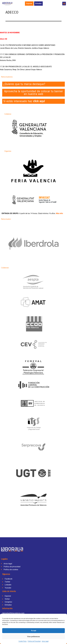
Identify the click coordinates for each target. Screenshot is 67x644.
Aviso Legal (45, 641)
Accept (34, 631)
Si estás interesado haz (24, 101)
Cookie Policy (23, 641)
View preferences (33, 637)
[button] (64, 4)
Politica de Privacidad (34, 641)
